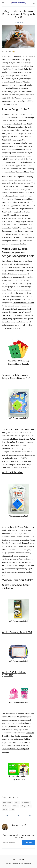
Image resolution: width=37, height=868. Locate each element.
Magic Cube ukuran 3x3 (23, 439)
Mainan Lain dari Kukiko (17, 580)
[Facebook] (17, 859)
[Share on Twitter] (7, 816)
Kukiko (5, 319)
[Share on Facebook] (18, 816)
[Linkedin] (23, 859)
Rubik (17, 802)
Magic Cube (26, 802)
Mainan (16, 806)
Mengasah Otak (26, 806)
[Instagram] (20, 859)
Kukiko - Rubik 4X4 (12, 472)
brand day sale (7, 802)
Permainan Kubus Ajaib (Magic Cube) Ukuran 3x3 (16, 377)
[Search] (34, 3)
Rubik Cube (6, 806)
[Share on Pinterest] (30, 816)
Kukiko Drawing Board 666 (17, 632)
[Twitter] (14, 859)
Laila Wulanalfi (18, 825)
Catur (12, 810)
